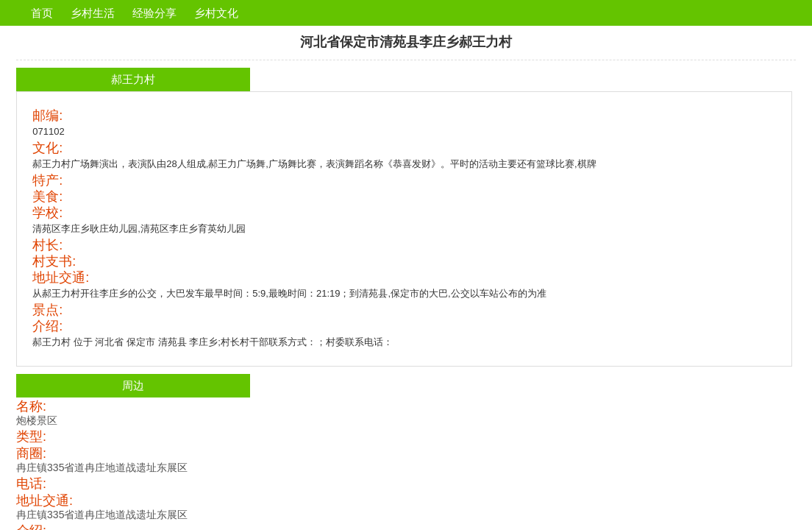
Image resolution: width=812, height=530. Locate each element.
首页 (42, 13)
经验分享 (154, 13)
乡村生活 (93, 13)
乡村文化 (216, 13)
